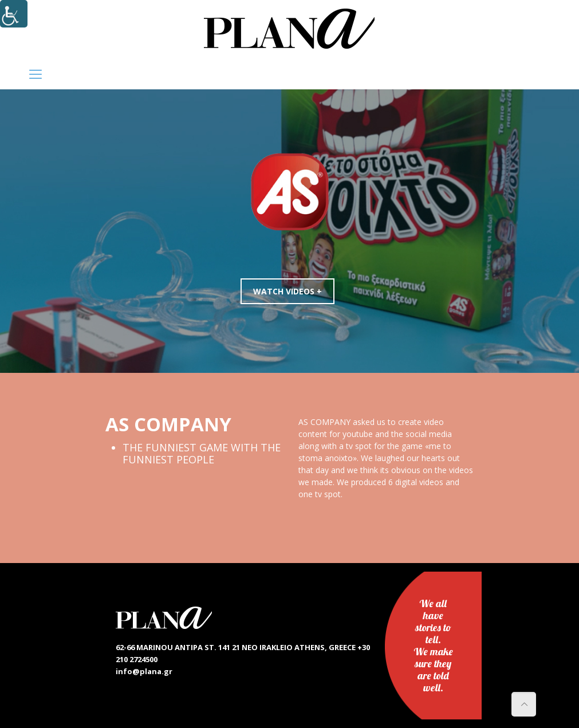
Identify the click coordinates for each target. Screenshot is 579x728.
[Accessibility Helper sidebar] (14, 14)
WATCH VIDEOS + (290, 291)
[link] (289, 29)
